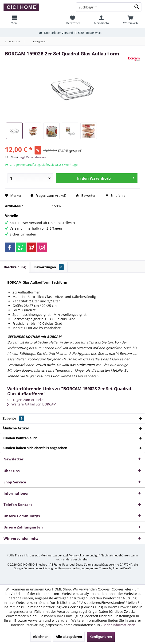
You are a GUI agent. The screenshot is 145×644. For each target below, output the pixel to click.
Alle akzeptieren (69, 637)
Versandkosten (79, 555)
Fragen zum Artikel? (49, 195)
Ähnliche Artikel (16, 428)
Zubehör (13, 418)
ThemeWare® (122, 568)
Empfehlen (117, 195)
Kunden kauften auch (20, 438)
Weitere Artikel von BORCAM (32, 404)
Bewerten (86, 195)
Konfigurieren (101, 637)
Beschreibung (15, 267)
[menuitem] (131, 20)
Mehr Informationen (119, 625)
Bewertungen (49, 267)
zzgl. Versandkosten (33, 157)
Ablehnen (41, 637)
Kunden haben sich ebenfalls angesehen (35, 448)
